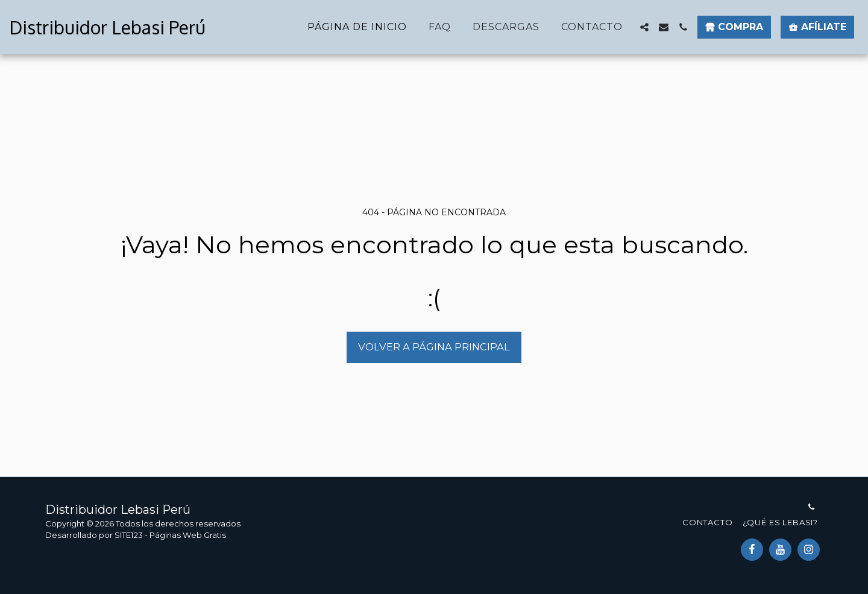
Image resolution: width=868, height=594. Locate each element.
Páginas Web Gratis (188, 535)
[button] (644, 27)
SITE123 (129, 535)
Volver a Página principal (434, 347)
